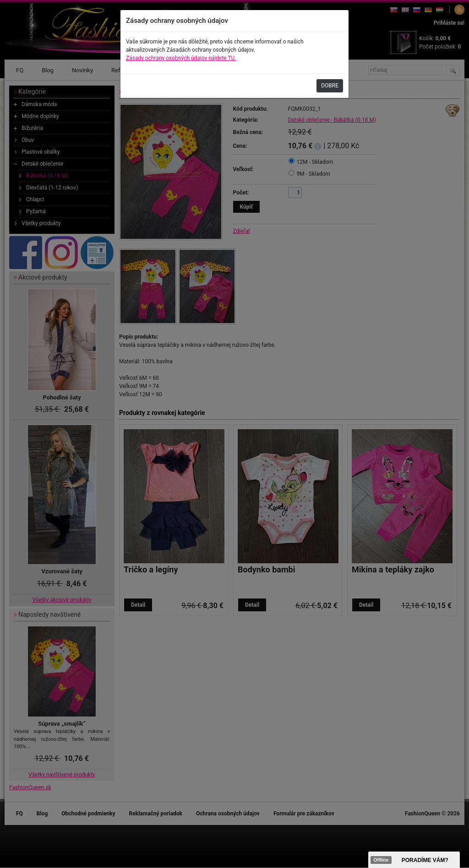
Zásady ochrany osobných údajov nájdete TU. (181, 58)
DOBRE (330, 86)
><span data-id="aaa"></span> (414, 860)
